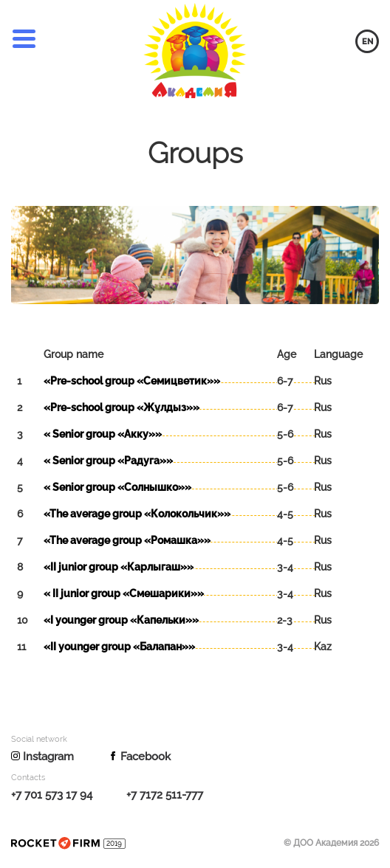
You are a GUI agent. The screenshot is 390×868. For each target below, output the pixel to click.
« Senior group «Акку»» (103, 434)
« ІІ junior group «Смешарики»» (124, 593)
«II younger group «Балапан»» (119, 647)
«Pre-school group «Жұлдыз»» (122, 407)
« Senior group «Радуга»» (108, 461)
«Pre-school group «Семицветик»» (132, 381)
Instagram (42, 757)
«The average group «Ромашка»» (127, 540)
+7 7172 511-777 (165, 795)
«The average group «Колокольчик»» (137, 514)
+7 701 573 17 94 (52, 795)
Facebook (140, 757)
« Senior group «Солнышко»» (117, 487)
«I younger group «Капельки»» (121, 620)
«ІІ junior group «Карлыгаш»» (119, 567)
